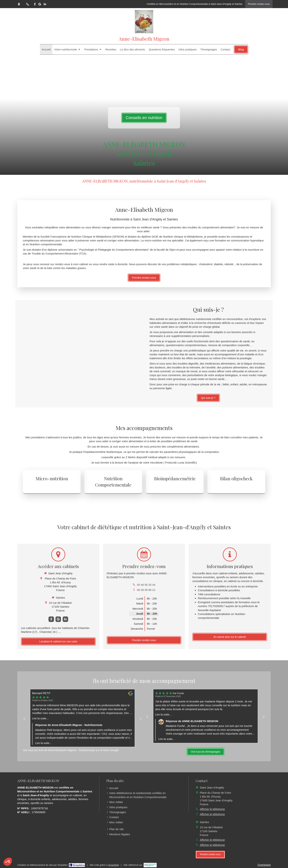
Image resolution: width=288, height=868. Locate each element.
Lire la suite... (40, 718)
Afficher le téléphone (212, 809)
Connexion (264, 865)
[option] (82, 718)
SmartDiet (114, 865)
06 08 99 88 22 (146, 590)
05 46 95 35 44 (146, 585)
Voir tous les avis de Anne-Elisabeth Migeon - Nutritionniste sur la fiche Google (71, 750)
